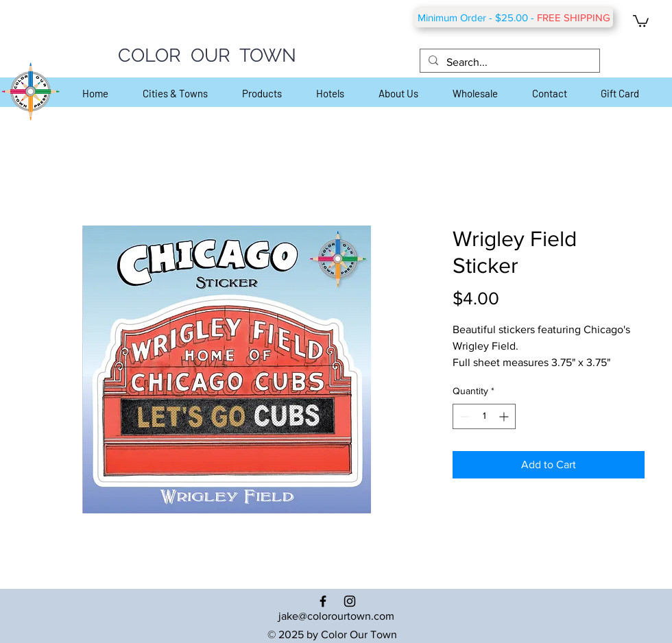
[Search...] (508, 62)
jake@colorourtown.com (336, 616)
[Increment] (505, 416)
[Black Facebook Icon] (323, 601)
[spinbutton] (484, 416)
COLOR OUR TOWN (207, 55)
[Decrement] (463, 416)
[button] (641, 20)
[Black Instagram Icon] (350, 601)
